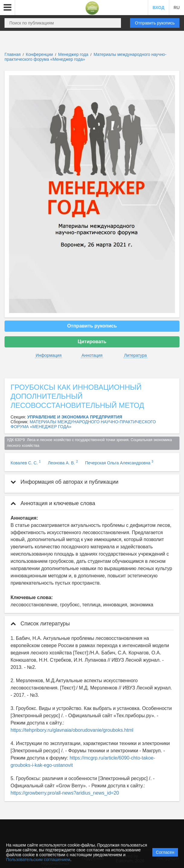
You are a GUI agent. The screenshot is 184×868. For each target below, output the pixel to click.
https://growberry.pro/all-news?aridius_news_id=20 (65, 793)
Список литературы (40, 624)
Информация (49, 355)
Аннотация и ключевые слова (53, 503)
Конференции (40, 54)
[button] (8, 8)
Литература (135, 355)
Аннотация (92, 355)
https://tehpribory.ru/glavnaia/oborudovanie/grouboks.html (72, 730)
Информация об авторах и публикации (65, 482)
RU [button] (176, 8)
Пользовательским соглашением (38, 860)
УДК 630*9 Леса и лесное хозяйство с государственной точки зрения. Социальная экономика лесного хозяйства (90, 443)
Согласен (165, 852)
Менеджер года (74, 54)
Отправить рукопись (155, 23)
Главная (13, 54)
